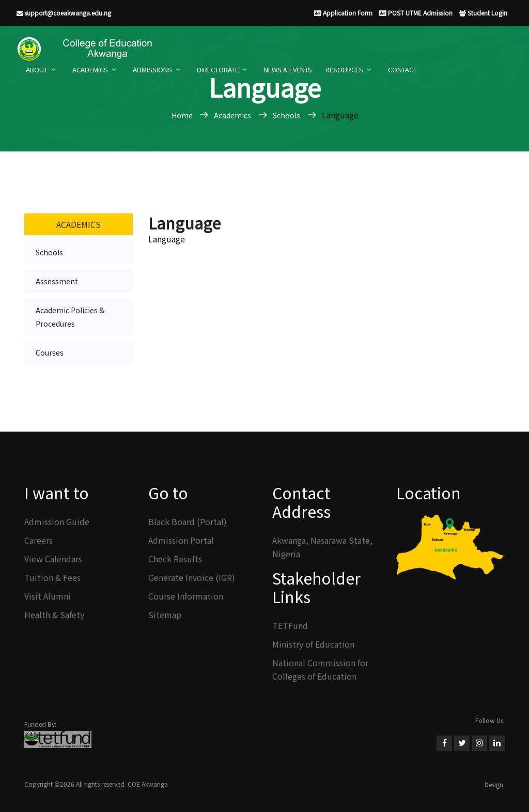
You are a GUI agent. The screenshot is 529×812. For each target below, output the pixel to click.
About (37, 70)
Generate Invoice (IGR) (192, 577)
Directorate (218, 70)
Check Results (175, 559)
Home (183, 115)
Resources (344, 70)
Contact (402, 70)
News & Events (288, 70)
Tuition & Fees (52, 577)
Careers (38, 540)
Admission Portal (181, 540)
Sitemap (165, 615)
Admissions (152, 70)
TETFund (290, 625)
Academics (90, 70)
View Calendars (53, 559)
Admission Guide (57, 522)
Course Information (186, 596)
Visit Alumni (48, 596)
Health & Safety (54, 615)
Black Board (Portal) (188, 522)
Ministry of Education (313, 644)
